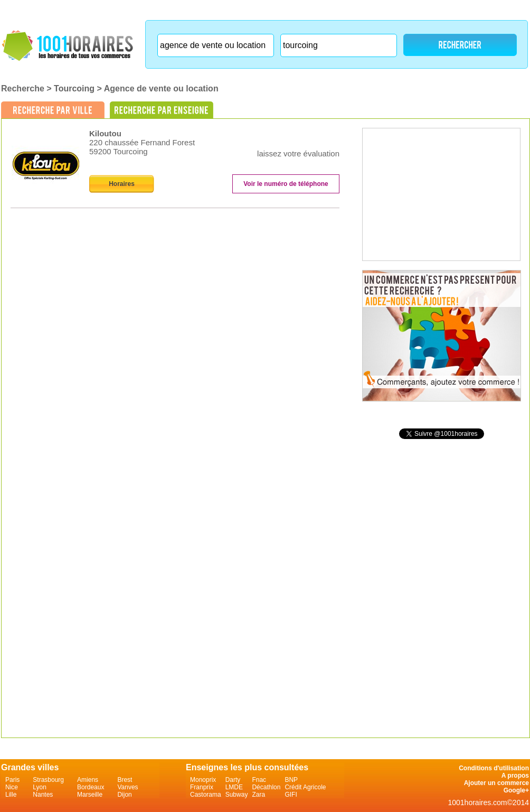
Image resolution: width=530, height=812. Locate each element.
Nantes (43, 795)
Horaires (122, 184)
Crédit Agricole (305, 787)
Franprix (202, 787)
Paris (12, 780)
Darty (233, 780)
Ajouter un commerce (496, 783)
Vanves (127, 787)
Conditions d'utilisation (494, 768)
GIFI (291, 795)
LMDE (234, 787)
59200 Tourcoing (119, 151)
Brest (125, 780)
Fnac (259, 780)
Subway (237, 795)
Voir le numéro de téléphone (286, 184)
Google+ (516, 790)
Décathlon (266, 787)
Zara (258, 795)
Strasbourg (48, 780)
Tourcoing (74, 88)
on (292, 144)
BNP (291, 780)
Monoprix (203, 780)
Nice (12, 787)
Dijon (124, 795)
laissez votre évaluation (298, 153)
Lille (11, 795)
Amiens (88, 780)
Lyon (40, 787)
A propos (515, 776)
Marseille (90, 795)
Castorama (206, 795)
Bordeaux (91, 787)
